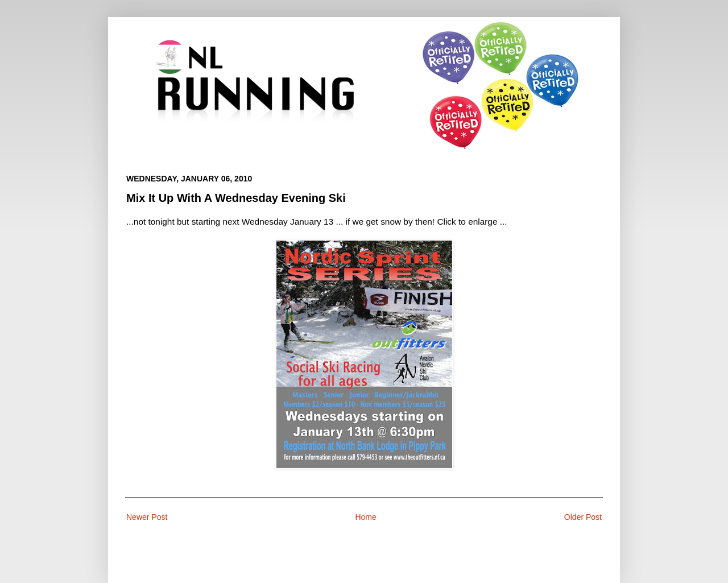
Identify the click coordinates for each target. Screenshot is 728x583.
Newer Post (147, 517)
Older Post (583, 517)
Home (365, 517)
